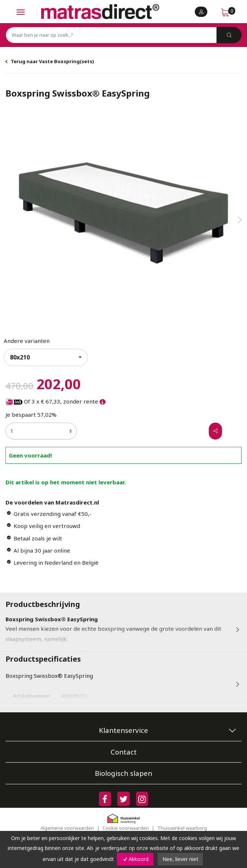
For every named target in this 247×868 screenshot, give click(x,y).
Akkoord (135, 859)
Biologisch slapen (124, 773)
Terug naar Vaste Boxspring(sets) (52, 61)
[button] (240, 220)
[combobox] (46, 358)
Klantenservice (124, 730)
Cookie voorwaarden (126, 828)
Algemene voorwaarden (67, 828)
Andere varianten (27, 341)
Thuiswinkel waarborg (182, 828)
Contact (124, 752)
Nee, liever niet (180, 859)
